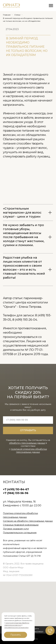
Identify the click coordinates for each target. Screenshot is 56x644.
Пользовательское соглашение (20, 533)
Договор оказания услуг (16, 529)
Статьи (17, 15)
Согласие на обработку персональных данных (28, 521)
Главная (7, 15)
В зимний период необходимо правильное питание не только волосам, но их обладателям (28, 20)
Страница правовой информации (21, 525)
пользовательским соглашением (16, 627)
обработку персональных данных (27, 443)
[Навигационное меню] (51, 6)
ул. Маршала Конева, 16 (19, 502)
